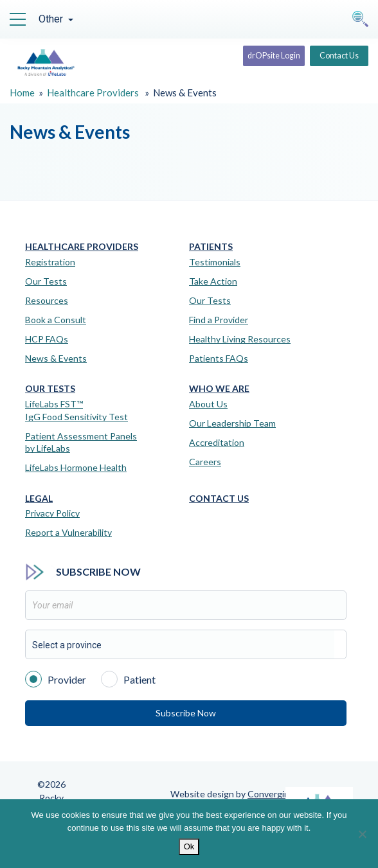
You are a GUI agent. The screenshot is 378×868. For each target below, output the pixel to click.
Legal (39, 499)
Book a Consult (56, 320)
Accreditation (217, 442)
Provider (56, 678)
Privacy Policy (52, 513)
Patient (128, 678)
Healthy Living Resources (240, 339)
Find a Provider (219, 320)
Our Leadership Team (232, 423)
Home (22, 93)
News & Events (56, 358)
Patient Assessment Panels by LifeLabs (81, 442)
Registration (50, 262)
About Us (208, 404)
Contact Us (337, 57)
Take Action (213, 281)
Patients (211, 247)
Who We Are (219, 389)
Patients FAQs (219, 358)
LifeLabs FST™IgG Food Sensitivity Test (76, 410)
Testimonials (215, 262)
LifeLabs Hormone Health (76, 467)
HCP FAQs (47, 339)
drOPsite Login (261, 57)
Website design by (232, 794)
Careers (205, 462)
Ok (189, 846)
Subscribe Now (186, 713)
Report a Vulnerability (68, 532)
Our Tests (46, 281)
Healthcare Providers (93, 93)
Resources (47, 300)
